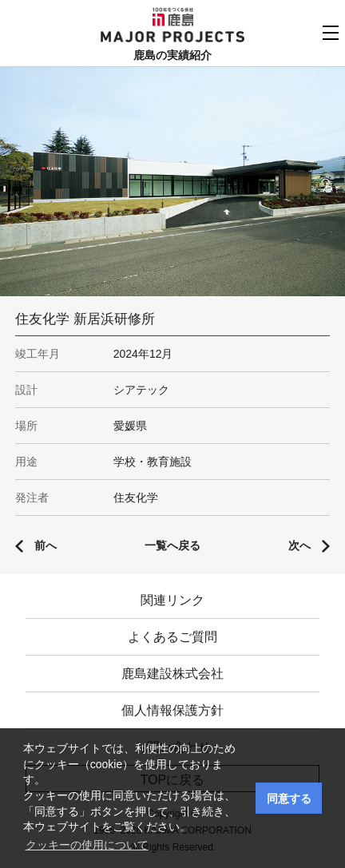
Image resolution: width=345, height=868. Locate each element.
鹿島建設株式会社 (172, 674)
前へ (46, 545)
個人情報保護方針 (172, 710)
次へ (299, 545)
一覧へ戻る (172, 545)
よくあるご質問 (172, 637)
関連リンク (172, 600)
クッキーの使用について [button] (87, 845)
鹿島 (173, 17)
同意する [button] (289, 799)
